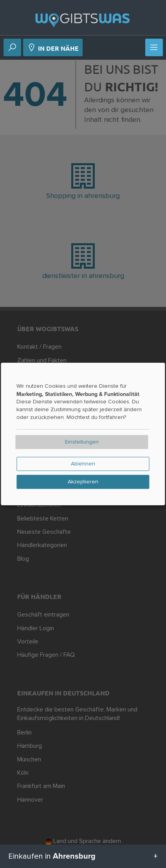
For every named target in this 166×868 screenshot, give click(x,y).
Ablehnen (83, 464)
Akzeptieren (83, 482)
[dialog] (83, 434)
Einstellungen (82, 442)
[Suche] (12, 48)
